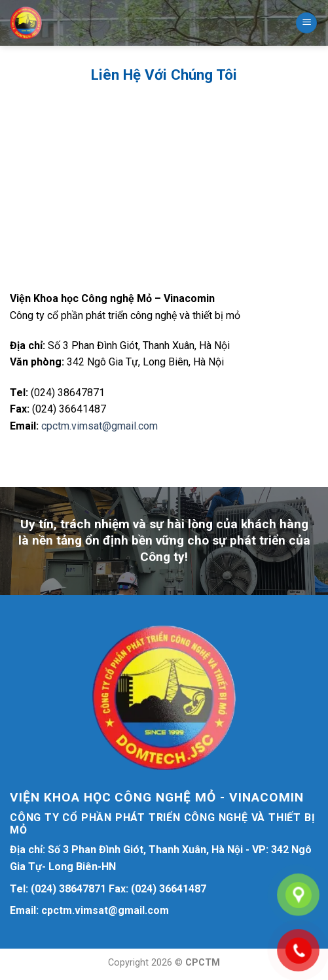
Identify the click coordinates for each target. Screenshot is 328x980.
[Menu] (306, 23)
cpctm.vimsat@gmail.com (100, 426)
